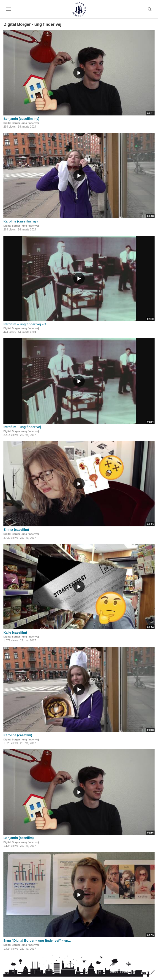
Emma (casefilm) (16, 530)
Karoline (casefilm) (18, 735)
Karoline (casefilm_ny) (20, 221)
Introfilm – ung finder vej (22, 427)
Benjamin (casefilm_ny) (21, 119)
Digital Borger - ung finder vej (21, 123)
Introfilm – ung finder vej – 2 (25, 324)
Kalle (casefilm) (15, 632)
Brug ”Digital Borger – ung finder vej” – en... (37, 941)
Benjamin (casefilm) (19, 838)
